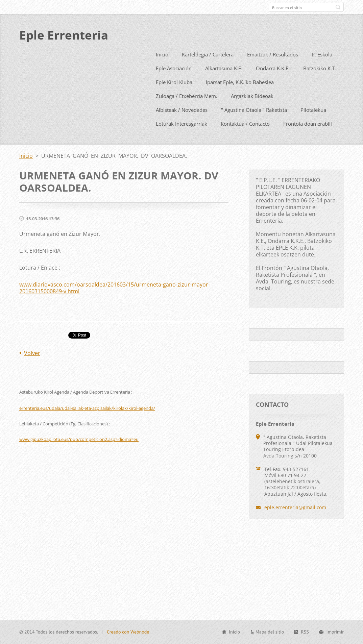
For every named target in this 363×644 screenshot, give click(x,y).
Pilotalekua (313, 124)
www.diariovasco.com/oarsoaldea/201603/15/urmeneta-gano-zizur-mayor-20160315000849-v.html (115, 302)
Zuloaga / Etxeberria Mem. (187, 110)
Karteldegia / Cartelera (208, 69)
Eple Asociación (174, 82)
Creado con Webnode (128, 636)
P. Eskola (322, 69)
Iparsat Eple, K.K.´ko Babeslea (240, 96)
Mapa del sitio (270, 636)
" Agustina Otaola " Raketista (254, 124)
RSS (305, 636)
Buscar (338, 7)
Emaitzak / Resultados (273, 69)
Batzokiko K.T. (320, 82)
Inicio (162, 69)
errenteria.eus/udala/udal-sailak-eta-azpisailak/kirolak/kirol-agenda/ (87, 422)
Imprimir (335, 636)
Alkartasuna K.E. (224, 82)
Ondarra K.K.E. (273, 82)
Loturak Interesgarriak (181, 138)
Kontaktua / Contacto (245, 138)
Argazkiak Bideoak (252, 110)
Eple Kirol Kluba (174, 96)
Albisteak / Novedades (182, 124)
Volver (32, 367)
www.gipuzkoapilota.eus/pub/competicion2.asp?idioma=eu (79, 453)
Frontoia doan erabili (308, 138)
